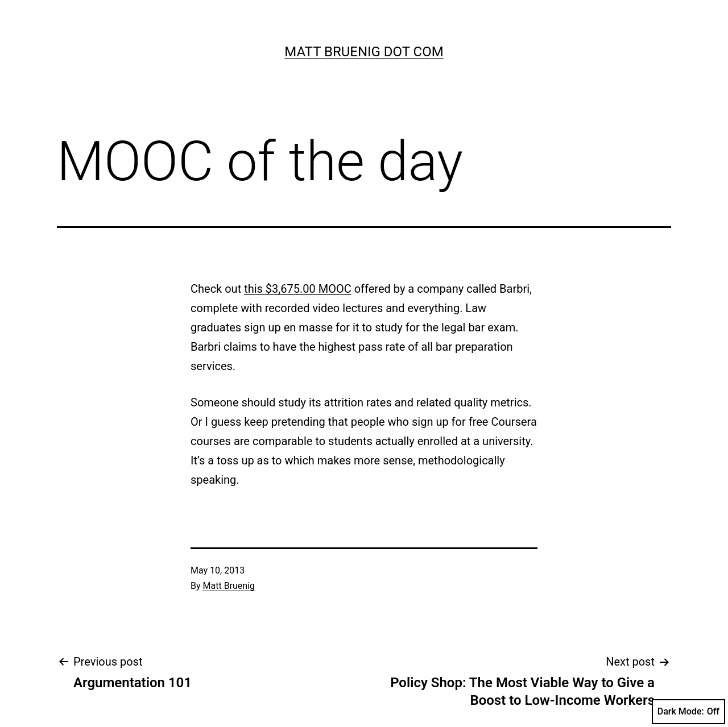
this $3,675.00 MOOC (298, 289)
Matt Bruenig (229, 586)
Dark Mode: (688, 712)
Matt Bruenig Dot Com (364, 52)
